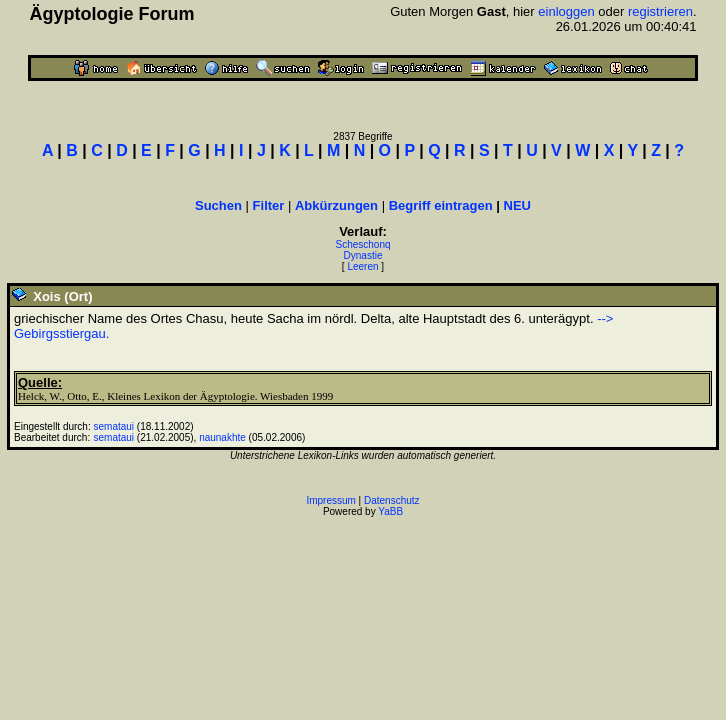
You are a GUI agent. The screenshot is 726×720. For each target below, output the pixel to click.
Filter (269, 205)
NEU (517, 205)
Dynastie (363, 255)
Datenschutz (392, 500)
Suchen (218, 205)
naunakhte (222, 437)
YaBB (390, 511)
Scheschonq (362, 244)
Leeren (362, 266)
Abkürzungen (336, 205)
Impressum (330, 500)
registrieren (660, 11)
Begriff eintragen (441, 205)
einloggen (566, 11)
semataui (114, 426)
